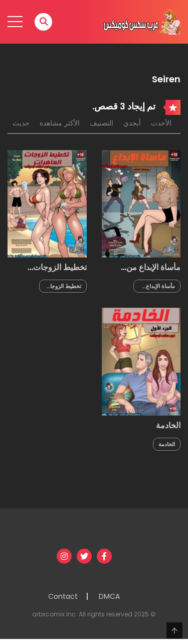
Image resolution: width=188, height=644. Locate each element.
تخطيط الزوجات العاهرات (60, 272)
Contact (63, 596)
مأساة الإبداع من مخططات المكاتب (150, 272)
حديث (21, 123)
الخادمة (168, 425)
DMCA (109, 596)
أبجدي (132, 123)
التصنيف (102, 123)
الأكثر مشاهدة (60, 123)
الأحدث (161, 123)
